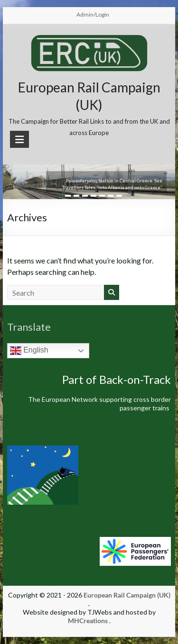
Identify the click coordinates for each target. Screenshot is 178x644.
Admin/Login (93, 14)
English (29, 351)
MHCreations (88, 621)
